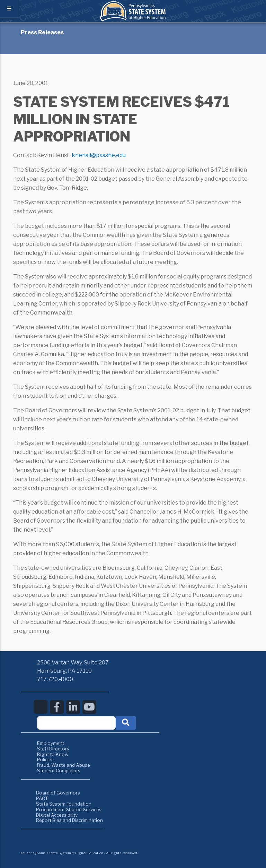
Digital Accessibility (57, 815)
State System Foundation (64, 804)
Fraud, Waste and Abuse (64, 765)
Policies (45, 759)
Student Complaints (59, 771)
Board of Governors (58, 793)
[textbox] (76, 723)
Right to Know (53, 754)
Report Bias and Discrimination (69, 820)
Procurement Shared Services (69, 809)
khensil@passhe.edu (99, 155)
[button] (126, 723)
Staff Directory (53, 749)
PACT (42, 798)
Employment (51, 743)
